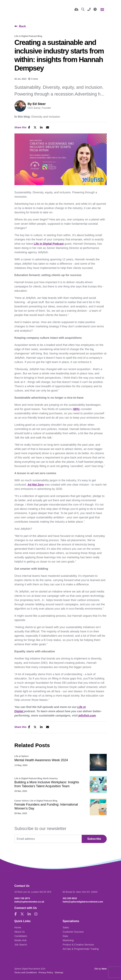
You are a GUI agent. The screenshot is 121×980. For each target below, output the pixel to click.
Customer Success (73, 932)
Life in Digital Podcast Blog (28, 36)
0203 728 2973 (22, 898)
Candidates (21, 936)
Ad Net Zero (36, 485)
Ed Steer (39, 104)
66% (76, 409)
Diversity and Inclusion (46, 117)
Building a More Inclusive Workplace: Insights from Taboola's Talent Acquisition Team (47, 784)
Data (65, 936)
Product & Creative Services (78, 945)
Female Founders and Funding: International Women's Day (46, 806)
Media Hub (21, 940)
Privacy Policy (46, 973)
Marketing (68, 940)
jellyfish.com (87, 716)
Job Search (21, 945)
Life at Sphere (22, 756)
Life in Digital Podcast (49, 244)
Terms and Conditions (26, 973)
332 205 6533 (70, 898)
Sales (66, 927)
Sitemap (59, 973)
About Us (20, 932)
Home (18, 927)
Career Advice (22, 801)
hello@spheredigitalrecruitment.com (83, 902)
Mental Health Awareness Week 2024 (41, 760)
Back (23, 26)
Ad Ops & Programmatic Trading (81, 949)
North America (50, 778)
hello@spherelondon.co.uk (29, 902)
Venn (104, 969)
